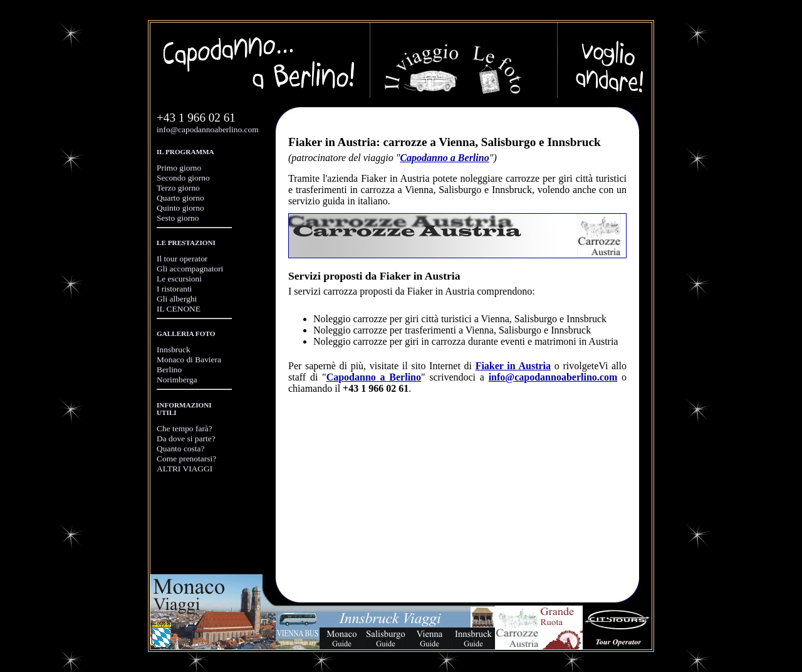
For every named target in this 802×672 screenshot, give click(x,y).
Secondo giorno (183, 178)
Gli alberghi (177, 299)
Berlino (169, 370)
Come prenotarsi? (186, 459)
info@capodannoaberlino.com (208, 129)
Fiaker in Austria (513, 366)
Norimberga (177, 380)
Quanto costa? (181, 449)
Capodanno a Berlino (444, 158)
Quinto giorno (180, 208)
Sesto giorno (178, 218)
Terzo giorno (178, 188)
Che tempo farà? (185, 428)
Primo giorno (179, 168)
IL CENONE (179, 309)
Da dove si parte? (186, 438)
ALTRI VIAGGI (185, 469)
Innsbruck (174, 349)
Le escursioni (179, 279)
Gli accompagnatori (190, 269)
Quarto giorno (180, 198)
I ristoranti (174, 289)
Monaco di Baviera (189, 360)
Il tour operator (182, 259)
